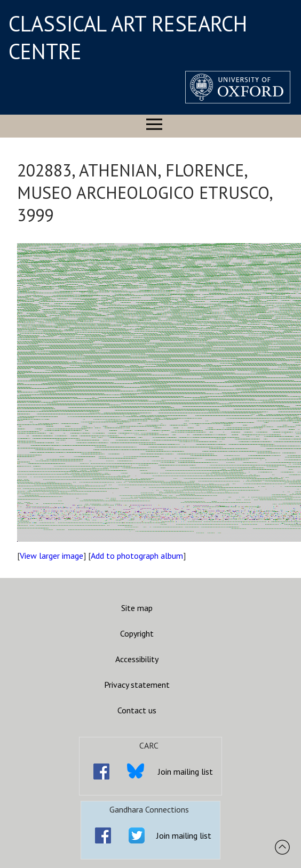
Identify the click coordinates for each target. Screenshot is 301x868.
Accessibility (137, 659)
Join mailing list (185, 771)
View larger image (52, 556)
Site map (137, 608)
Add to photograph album (137, 556)
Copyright (137, 633)
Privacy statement (137, 685)
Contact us (137, 710)
